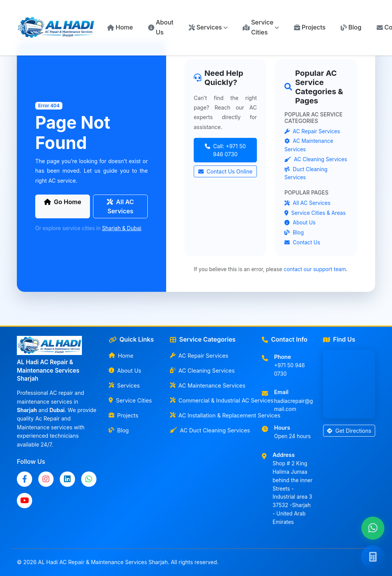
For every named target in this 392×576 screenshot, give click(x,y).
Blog (351, 27)
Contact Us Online (225, 171)
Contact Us (302, 242)
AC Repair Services (312, 131)
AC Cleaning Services (316, 159)
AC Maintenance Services (208, 385)
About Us (161, 27)
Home (120, 27)
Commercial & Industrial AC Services (211, 400)
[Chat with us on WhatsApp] (373, 528)
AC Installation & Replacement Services (211, 415)
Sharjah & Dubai (122, 228)
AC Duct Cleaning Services (210, 430)
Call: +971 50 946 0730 (225, 150)
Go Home (63, 202)
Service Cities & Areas (315, 213)
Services (124, 385)
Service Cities (130, 400)
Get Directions (349, 431)
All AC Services (120, 206)
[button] (208, 28)
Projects (310, 27)
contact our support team (315, 269)
